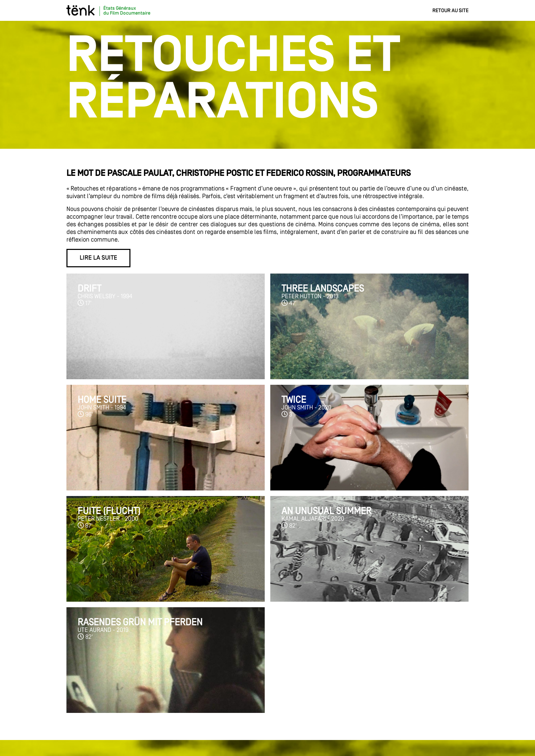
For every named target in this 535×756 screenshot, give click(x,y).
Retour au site (450, 11)
